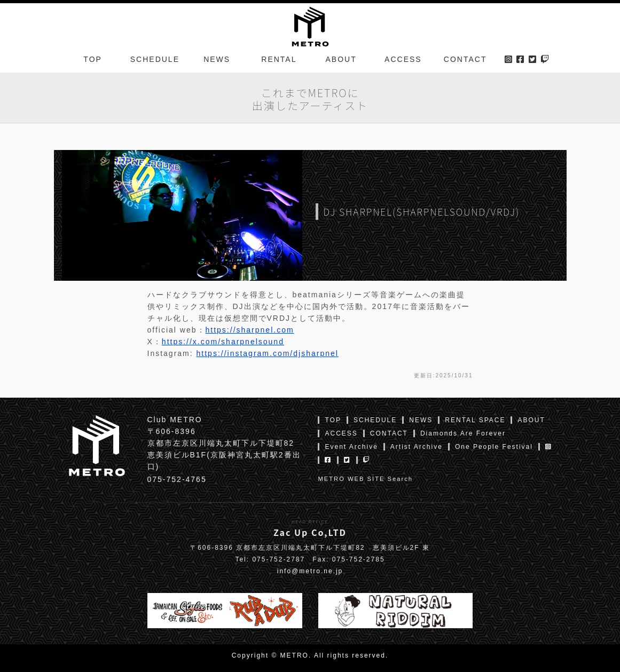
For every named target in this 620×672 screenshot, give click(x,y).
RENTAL (279, 61)
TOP (93, 61)
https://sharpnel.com (250, 330)
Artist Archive (417, 447)
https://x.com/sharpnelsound (223, 342)
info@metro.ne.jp (310, 571)
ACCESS (403, 61)
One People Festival (494, 447)
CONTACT (465, 61)
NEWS (217, 61)
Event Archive (351, 447)
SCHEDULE (155, 61)
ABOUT (341, 61)
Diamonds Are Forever (463, 433)
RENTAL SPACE (475, 420)
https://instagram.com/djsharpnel (268, 353)
